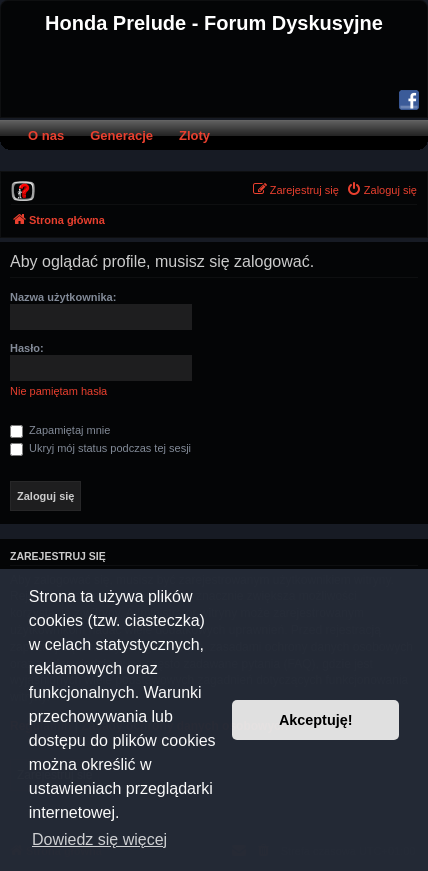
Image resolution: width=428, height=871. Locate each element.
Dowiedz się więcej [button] (99, 839)
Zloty (194, 135)
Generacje (121, 135)
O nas (46, 135)
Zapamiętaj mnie (60, 430)
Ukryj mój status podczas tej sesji (100, 448)
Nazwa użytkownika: (63, 297)
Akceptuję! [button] (316, 720)
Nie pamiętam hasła (58, 391)
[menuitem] (23, 190)
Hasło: (27, 348)
